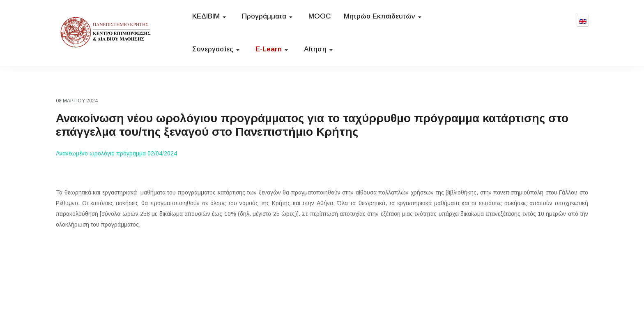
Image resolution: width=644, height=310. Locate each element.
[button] (210, 16)
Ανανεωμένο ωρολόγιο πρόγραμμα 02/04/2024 (116, 153)
